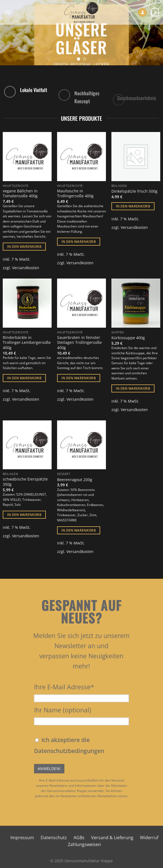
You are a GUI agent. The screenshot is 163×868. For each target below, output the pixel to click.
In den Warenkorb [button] (24, 247)
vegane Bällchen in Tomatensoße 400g (20, 194)
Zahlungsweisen (84, 844)
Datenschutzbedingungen (69, 751)
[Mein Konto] (142, 12)
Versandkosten (26, 268)
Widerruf (149, 838)
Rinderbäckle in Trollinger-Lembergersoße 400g (27, 343)
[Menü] (7, 12)
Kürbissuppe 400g (128, 338)
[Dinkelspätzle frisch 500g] (136, 156)
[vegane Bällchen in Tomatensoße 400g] (27, 156)
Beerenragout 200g (75, 480)
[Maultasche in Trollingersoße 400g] (82, 156)
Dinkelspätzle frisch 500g (134, 191)
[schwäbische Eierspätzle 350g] (27, 445)
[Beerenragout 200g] (82, 445)
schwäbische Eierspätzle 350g (25, 482)
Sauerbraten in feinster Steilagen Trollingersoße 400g (79, 343)
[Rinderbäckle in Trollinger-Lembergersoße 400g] (27, 303)
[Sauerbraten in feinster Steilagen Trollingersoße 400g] (82, 303)
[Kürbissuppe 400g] (136, 303)
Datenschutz (54, 838)
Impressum (22, 838)
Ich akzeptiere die (69, 745)
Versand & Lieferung (112, 838)
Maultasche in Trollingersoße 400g (75, 194)
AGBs (79, 838)
